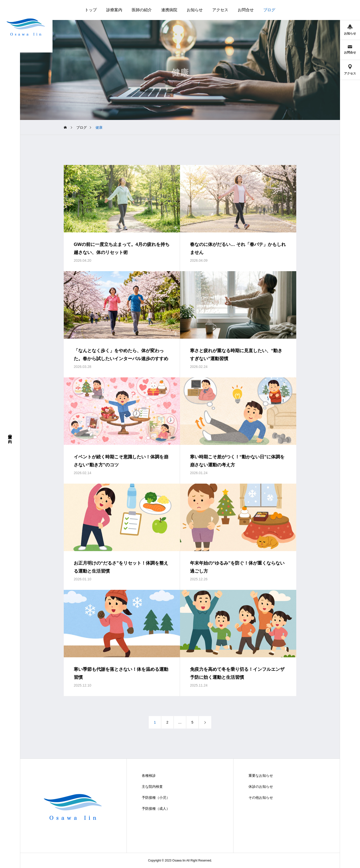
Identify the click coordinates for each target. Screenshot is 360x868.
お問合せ (246, 10)
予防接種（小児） (156, 798)
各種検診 (149, 776)
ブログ (269, 10)
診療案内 (114, 10)
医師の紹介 (142, 10)
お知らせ (195, 10)
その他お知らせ (261, 798)
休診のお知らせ (261, 787)
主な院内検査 (152, 787)
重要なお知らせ (261, 776)
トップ (91, 10)
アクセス (220, 10)
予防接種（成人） (156, 809)
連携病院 (169, 10)
